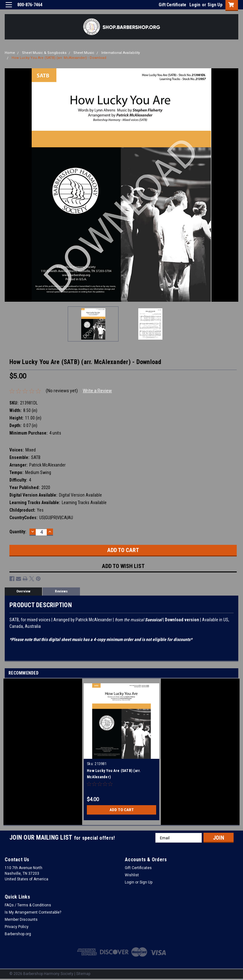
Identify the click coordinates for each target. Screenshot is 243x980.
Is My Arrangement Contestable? (33, 912)
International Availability (121, 53)
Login (195, 5)
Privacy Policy (17, 927)
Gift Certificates (138, 868)
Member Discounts (21, 920)
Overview (23, 591)
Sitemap (83, 974)
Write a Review (97, 391)
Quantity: (18, 532)
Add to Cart (121, 810)
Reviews (61, 591)
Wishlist (132, 875)
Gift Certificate (172, 5)
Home (10, 53)
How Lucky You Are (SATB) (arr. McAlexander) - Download (59, 58)
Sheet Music (84, 53)
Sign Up (215, 5)
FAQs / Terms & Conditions (28, 905)
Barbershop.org (18, 934)
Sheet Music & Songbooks (44, 53)
